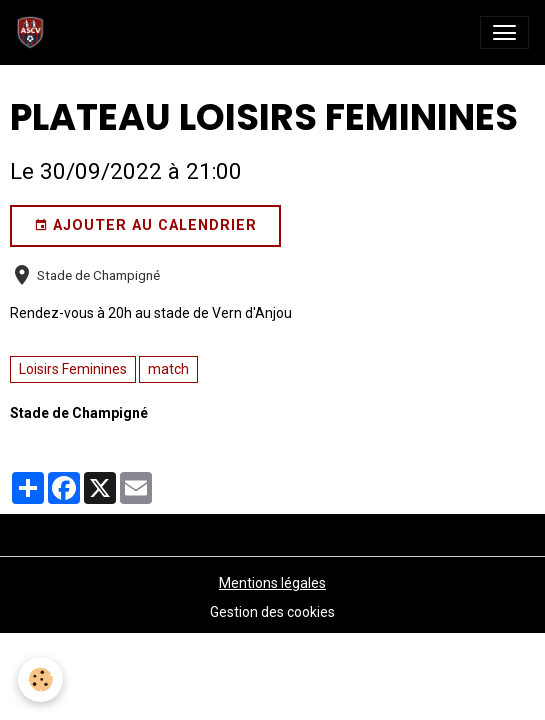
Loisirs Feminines (73, 369)
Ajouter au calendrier (145, 226)
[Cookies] (40, 679)
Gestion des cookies (272, 612)
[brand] (34, 32)
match (168, 369)
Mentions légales (272, 583)
